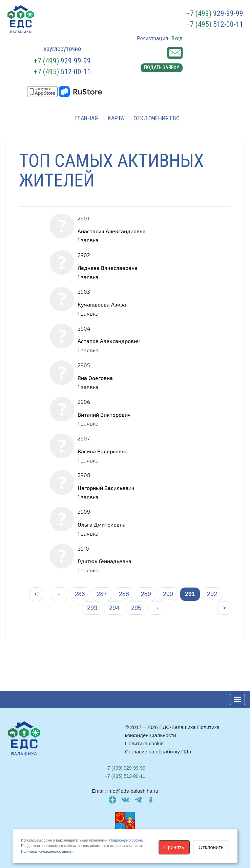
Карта (116, 118)
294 (114, 608)
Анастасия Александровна (112, 231)
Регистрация (152, 38)
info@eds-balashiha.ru (133, 791)
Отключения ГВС (157, 118)
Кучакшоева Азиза (102, 304)
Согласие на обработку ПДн (158, 752)
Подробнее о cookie (126, 840)
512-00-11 (215, 24)
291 (190, 594)
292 (212, 594)
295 (136, 608)
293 (92, 608)
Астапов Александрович (109, 341)
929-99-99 (215, 13)
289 (146, 594)
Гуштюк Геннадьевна (105, 561)
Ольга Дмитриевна (102, 524)
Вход (177, 38)
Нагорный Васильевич (106, 488)
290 (168, 594)
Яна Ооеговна (95, 378)
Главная (86, 118)
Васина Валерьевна (103, 451)
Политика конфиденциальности (47, 851)
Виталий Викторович (104, 415)
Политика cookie (144, 743)
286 (80, 594)
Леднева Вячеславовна (108, 268)
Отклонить (211, 847)
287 (102, 594)
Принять (174, 847)
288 (124, 594)
